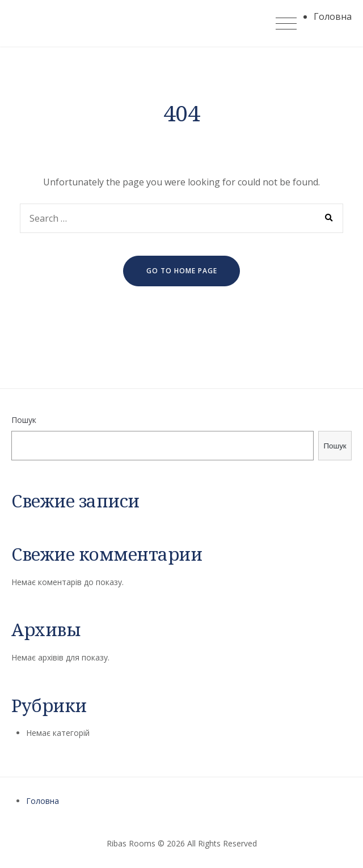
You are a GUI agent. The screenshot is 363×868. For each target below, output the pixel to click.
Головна (43, 801)
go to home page (182, 271)
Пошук (24, 420)
